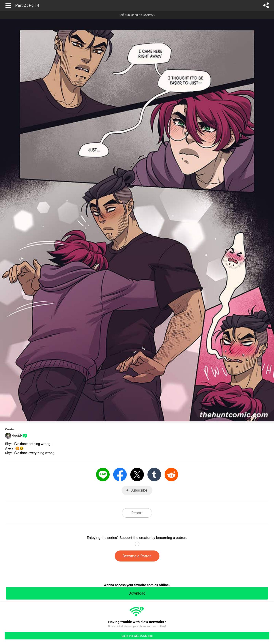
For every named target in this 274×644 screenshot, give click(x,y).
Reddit (171, 475)
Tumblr (154, 475)
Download (137, 593)
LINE (103, 475)
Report (137, 513)
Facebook (120, 475)
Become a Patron (137, 556)
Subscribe (139, 490)
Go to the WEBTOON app (137, 636)
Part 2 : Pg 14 (27, 5)
